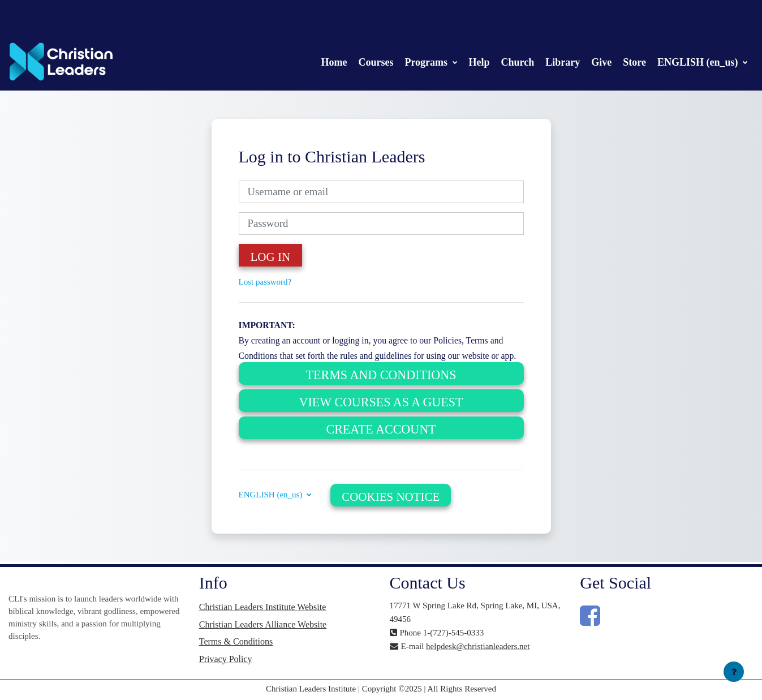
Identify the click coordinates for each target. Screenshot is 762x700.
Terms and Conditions (381, 375)
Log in (271, 257)
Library (563, 62)
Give (601, 62)
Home (334, 62)
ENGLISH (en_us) (699, 62)
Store (634, 62)
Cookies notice (391, 497)
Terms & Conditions (236, 641)
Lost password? (265, 282)
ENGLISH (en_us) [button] (272, 495)
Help (479, 62)
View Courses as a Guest (381, 402)
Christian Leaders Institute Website (263, 607)
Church (518, 62)
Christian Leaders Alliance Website (263, 624)
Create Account (381, 429)
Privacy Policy (226, 659)
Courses (376, 62)
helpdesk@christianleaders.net (478, 646)
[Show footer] (734, 672)
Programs (427, 62)
